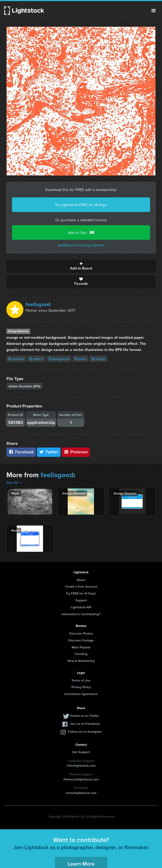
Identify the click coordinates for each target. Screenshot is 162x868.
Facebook (21, 452)
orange (99, 359)
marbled (16, 359)
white (80, 359)
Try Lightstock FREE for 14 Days (81, 205)
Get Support (81, 752)
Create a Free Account (81, 586)
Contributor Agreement (81, 694)
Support (81, 600)
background (59, 359)
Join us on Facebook (85, 724)
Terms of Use (81, 680)
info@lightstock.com (81, 765)
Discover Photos (81, 633)
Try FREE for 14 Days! (81, 593)
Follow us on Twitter (85, 716)
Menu (154, 11)
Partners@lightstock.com (81, 779)
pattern (36, 359)
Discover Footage (81, 640)
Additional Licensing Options (81, 245)
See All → (14, 483)
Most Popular (81, 647)
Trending (81, 654)
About (81, 580)
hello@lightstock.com (81, 793)
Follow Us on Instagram (85, 732)
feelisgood (38, 304)
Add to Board (81, 266)
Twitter (49, 452)
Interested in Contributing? (81, 614)
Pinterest (76, 452)
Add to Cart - (81, 233)
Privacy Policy (81, 687)
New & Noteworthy (81, 661)
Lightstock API (81, 607)
